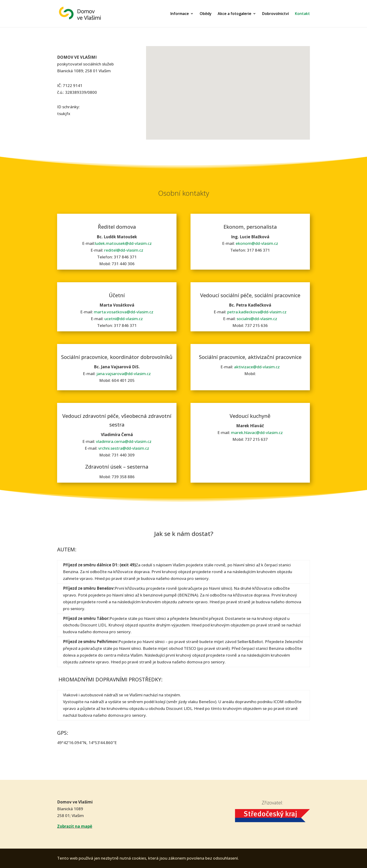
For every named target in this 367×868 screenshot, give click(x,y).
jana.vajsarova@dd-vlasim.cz (124, 374)
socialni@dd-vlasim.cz (257, 319)
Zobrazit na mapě (75, 826)
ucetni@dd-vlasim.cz (124, 319)
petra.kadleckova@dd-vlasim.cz (257, 312)
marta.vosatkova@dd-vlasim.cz (124, 312)
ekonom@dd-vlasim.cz (257, 243)
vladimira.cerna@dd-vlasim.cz (124, 441)
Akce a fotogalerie (235, 14)
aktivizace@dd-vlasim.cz (257, 367)
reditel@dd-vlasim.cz (124, 250)
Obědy (206, 14)
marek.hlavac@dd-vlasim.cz (257, 432)
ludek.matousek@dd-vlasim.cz (123, 243)
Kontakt (302, 14)
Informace (180, 14)
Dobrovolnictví (275, 14)
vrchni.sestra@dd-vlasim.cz (124, 448)
